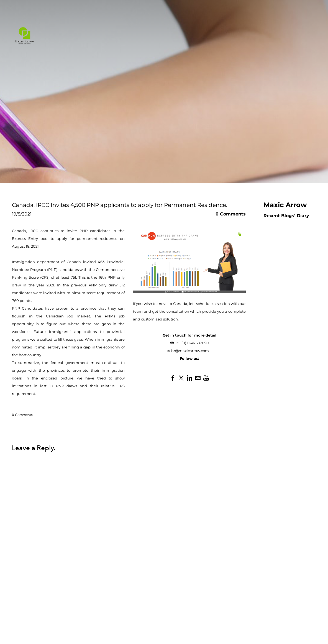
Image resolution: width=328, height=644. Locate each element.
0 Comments (231, 214)
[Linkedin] (189, 378)
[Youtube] (206, 378)
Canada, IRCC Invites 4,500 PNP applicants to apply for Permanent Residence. (120, 205)
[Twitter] (181, 378)
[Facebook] (173, 378)
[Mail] (198, 378)
